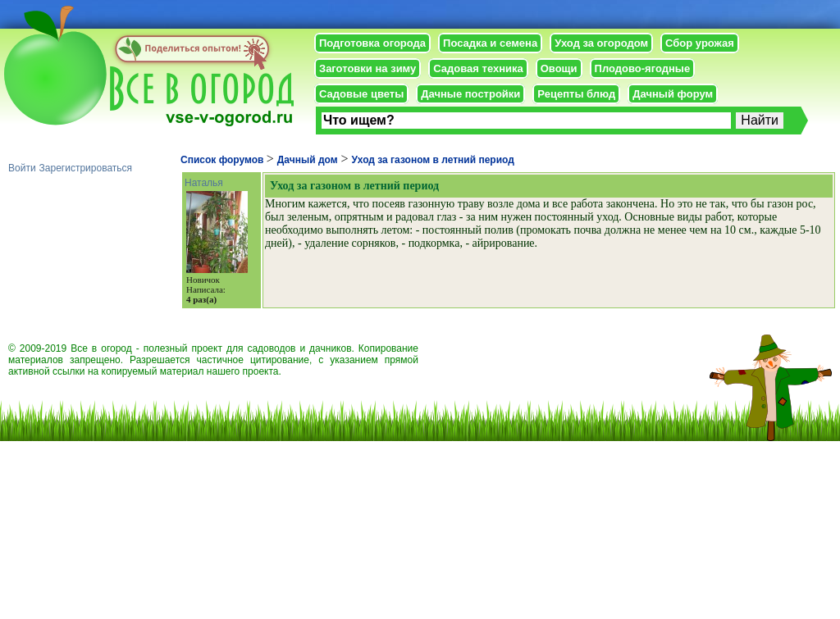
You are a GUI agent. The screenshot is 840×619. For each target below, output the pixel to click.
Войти (22, 168)
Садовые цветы (361, 94)
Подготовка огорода (372, 43)
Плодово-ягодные (643, 68)
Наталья (204, 183)
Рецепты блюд (576, 94)
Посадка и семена (490, 43)
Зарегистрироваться (86, 168)
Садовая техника (478, 68)
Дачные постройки (470, 94)
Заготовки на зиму (367, 68)
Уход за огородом (601, 43)
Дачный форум (673, 94)
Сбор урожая (700, 43)
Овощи (559, 68)
